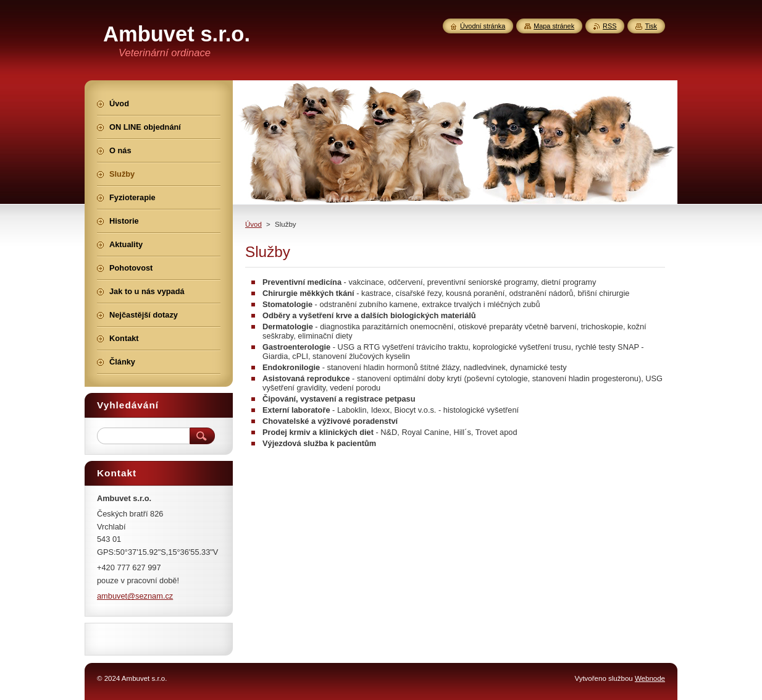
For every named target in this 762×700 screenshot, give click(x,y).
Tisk (651, 26)
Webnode (650, 678)
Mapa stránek (554, 26)
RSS (609, 26)
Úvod (253, 224)
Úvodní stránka (483, 26)
